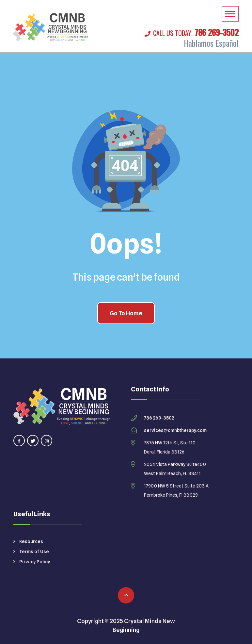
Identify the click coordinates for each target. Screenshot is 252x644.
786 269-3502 (192, 32)
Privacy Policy (32, 562)
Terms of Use (31, 552)
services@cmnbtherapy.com (175, 430)
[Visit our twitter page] (33, 441)
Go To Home (126, 313)
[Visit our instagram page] (47, 441)
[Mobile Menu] (230, 14)
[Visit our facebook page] (19, 441)
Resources (28, 541)
